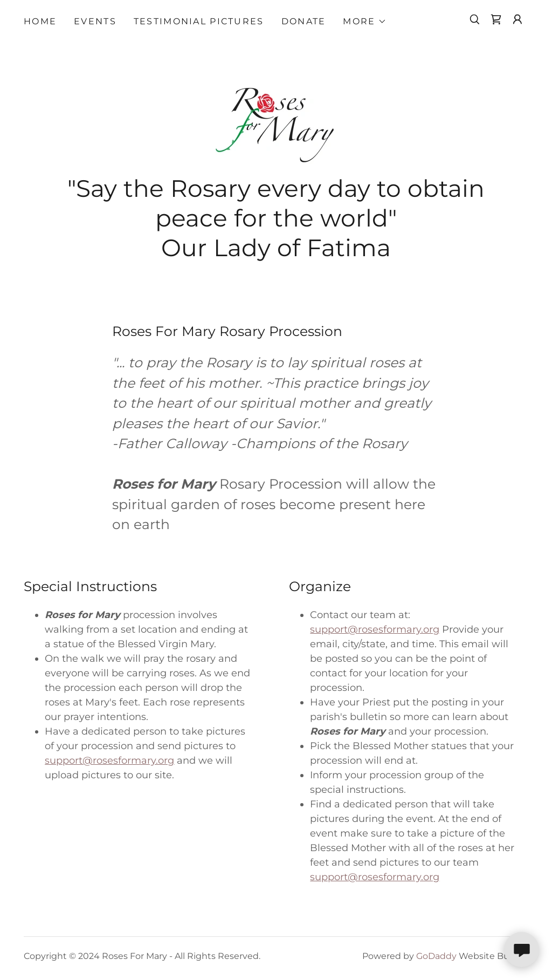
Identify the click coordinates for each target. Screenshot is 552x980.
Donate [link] (304, 21)
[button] (364, 22)
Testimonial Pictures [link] (199, 21)
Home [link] (40, 21)
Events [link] (95, 21)
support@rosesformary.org (109, 760)
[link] (496, 19)
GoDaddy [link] (436, 956)
